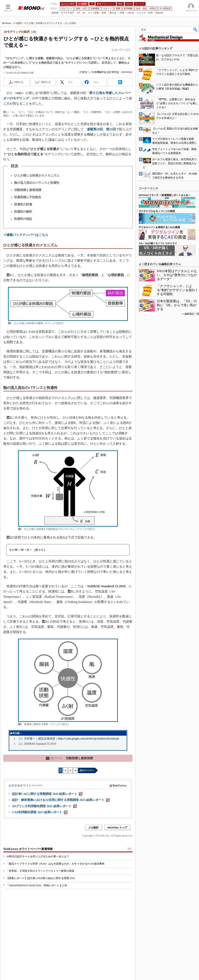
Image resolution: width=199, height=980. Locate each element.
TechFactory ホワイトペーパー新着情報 (28, 849)
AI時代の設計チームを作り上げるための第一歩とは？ (38, 856)
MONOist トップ (117, 828)
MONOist (6, 23)
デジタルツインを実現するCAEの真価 (159, 227)
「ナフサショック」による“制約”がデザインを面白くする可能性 (177, 290)
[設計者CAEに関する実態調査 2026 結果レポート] (47, 794)
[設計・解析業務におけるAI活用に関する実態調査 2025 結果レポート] (61, 800)
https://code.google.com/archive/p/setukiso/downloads (89, 739)
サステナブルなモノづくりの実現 (157, 211)
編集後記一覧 (192, 314)
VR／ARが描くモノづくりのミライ (158, 243)
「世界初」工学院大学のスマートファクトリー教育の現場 (40, 871)
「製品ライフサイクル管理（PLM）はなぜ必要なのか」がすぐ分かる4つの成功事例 (55, 864)
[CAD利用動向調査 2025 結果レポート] (40, 812)
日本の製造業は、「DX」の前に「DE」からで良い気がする (177, 305)
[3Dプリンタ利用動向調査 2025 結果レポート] (44, 806)
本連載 (92, 255)
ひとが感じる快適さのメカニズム (37, 175)
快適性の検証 (23, 219)
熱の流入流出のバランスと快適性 (37, 183)
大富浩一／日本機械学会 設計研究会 (99, 72)
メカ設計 (18, 23)
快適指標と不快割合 (28, 197)
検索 (196, 30)
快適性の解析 (23, 212)
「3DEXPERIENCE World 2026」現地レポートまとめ (37, 885)
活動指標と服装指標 (28, 190)
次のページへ (87, 770)
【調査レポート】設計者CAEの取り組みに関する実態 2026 (41, 878)
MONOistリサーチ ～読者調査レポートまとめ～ (165, 195)
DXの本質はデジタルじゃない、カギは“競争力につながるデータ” (177, 275)
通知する (46, 82)
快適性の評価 (23, 204)
